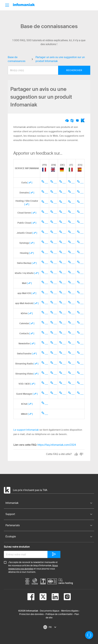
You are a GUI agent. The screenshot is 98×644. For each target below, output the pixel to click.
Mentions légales (70, 611)
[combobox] (47, 70)
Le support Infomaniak (26, 430)
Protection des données (31, 614)
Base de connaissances (17, 59)
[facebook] (31, 597)
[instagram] (65, 597)
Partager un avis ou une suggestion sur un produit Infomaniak (60, 59)
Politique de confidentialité (59, 614)
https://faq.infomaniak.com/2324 (57, 445)
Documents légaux (50, 611)
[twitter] (40, 597)
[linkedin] (53, 597)
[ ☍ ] (30, 183)
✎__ (45, 182)
